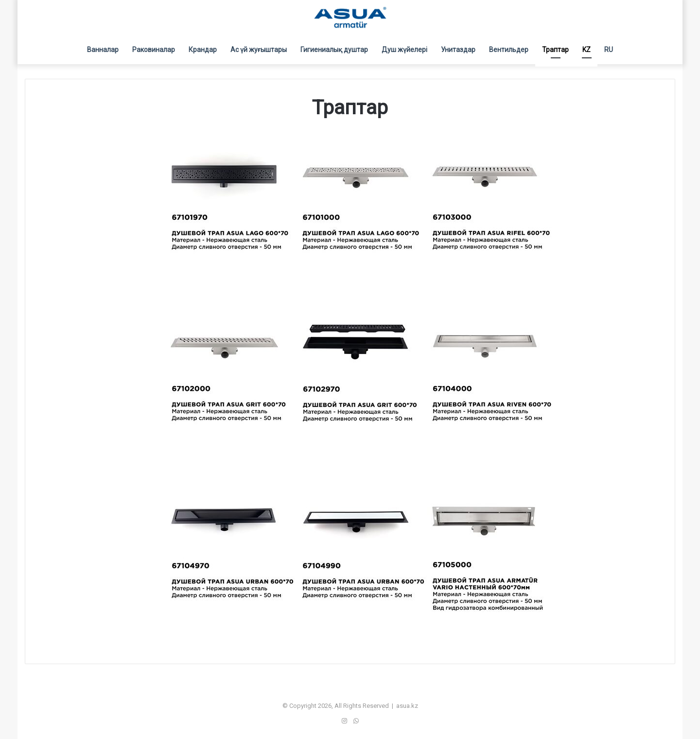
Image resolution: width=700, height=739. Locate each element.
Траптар (555, 50)
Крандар (203, 50)
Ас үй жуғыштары (259, 50)
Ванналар (103, 50)
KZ (586, 50)
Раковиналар (154, 50)
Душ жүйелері (404, 50)
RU (609, 50)
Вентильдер (509, 50)
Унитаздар (458, 50)
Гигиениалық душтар (334, 50)
